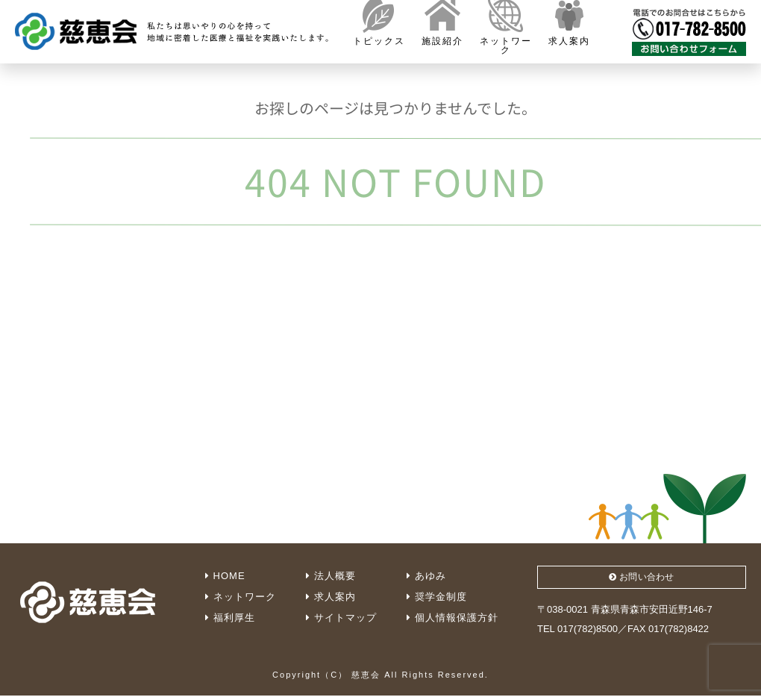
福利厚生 (230, 618)
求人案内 (331, 597)
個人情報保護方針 (452, 618)
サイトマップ (341, 618)
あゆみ (426, 576)
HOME (225, 576)
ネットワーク (241, 597)
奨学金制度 (437, 597)
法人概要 (331, 576)
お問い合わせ (642, 579)
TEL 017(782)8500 (577, 632)
